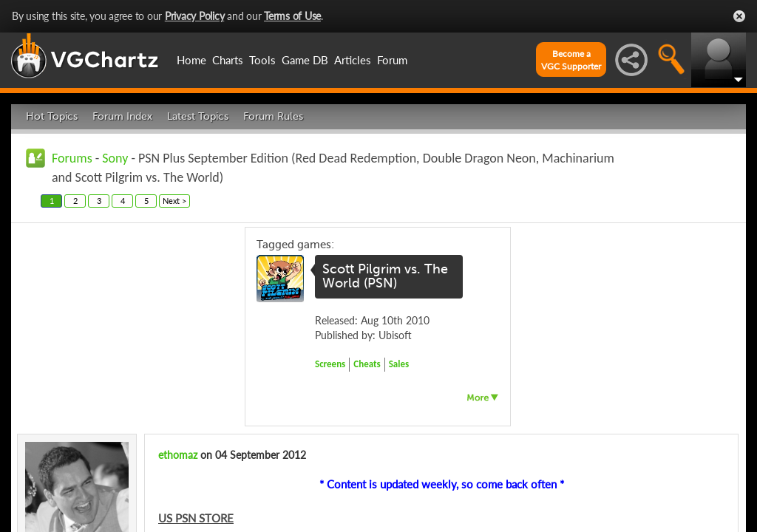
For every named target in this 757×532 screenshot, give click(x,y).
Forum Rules (273, 116)
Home (191, 60)
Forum (392, 60)
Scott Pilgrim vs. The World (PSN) (385, 276)
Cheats (367, 364)
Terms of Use (292, 16)
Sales (399, 364)
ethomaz (178, 455)
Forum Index (122, 116)
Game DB (305, 60)
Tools (262, 60)
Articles (353, 60)
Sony (115, 158)
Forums (72, 158)
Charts (228, 60)
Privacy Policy (195, 16)
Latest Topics (198, 116)
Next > (174, 201)
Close (739, 16)
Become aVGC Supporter (571, 60)
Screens (330, 364)
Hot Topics (52, 116)
